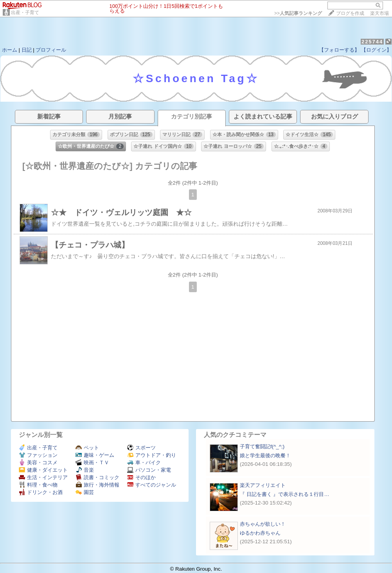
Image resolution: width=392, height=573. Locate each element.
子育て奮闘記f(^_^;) (262, 446)
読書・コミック (97, 477)
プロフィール (51, 50)
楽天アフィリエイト (263, 485)
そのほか (141, 477)
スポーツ (141, 448)
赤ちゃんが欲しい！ (263, 524)
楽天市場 (379, 13)
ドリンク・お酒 (41, 492)
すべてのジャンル (152, 485)
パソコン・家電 (149, 470)
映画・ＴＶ (92, 463)
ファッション (38, 455)
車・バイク (144, 463)
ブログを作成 (350, 13)
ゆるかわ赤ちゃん (260, 533)
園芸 (85, 492)
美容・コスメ (38, 463)
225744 (372, 42)
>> (298, 13)
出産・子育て (25, 13)
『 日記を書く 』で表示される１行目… (285, 494)
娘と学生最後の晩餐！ (265, 455)
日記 (27, 50)
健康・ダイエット (43, 470)
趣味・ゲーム (95, 455)
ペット (87, 448)
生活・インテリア (43, 477)
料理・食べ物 (38, 485)
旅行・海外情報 (97, 485)
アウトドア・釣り (152, 455)
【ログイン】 (376, 50)
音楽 (85, 470)
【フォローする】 (339, 50)
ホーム (10, 50)
